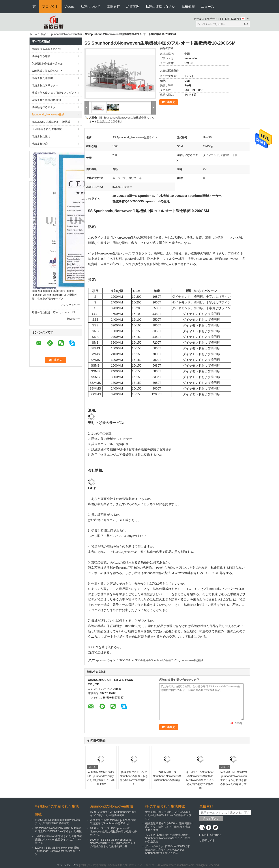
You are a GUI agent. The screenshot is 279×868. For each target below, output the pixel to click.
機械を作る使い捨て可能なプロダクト (54, 93)
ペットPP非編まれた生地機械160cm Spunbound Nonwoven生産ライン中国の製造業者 (168, 838)
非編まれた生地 (41, 136)
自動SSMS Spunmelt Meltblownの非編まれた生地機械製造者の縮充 (57, 822)
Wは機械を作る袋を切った (48, 71)
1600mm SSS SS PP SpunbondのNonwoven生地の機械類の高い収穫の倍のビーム (113, 832)
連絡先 (171, 102)
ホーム (33, 34)
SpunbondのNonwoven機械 (66, 34)
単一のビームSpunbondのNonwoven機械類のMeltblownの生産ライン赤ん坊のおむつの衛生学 (200, 780)
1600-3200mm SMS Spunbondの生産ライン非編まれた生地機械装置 (113, 814)
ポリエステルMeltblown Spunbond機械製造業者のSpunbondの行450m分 (113, 822)
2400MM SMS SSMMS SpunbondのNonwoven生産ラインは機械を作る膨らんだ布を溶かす (233, 778)
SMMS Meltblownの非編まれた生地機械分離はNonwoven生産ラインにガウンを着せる (58, 840)
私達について (91, 7)
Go (246, 24)
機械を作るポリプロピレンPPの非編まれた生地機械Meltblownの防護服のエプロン (168, 815)
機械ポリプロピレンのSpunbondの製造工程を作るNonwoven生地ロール (134, 778)
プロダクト (50, 7)
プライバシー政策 (68, 865)
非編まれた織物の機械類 (46, 100)
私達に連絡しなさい (160, 7)
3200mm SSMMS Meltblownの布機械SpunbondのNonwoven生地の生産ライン (58, 851)
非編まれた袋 (40, 144)
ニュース (208, 7)
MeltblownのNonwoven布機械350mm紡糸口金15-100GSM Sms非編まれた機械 (58, 830)
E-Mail (204, 835)
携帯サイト (207, 840)
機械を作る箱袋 (41, 56)
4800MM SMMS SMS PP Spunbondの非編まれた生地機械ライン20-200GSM (101, 778)
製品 (43, 34)
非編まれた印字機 (42, 78)
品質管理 (133, 7)
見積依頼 (188, 7)
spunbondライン (106, 660)
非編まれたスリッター (45, 85)
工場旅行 (113, 7)
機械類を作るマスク (44, 107)
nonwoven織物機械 (192, 660)
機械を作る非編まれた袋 (46, 49)
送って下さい (211, 819)
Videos (70, 7)
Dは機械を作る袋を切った (47, 64)
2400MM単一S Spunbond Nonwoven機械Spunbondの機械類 (167, 776)
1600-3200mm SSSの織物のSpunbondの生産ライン (148, 660)
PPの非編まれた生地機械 (47, 129)
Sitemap (216, 835)
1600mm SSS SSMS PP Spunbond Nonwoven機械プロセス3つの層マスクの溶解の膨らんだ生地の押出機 (113, 843)
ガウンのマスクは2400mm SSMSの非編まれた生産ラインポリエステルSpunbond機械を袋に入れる (168, 850)
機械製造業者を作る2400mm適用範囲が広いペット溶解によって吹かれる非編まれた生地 (169, 827)
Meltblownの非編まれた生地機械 (51, 122)
